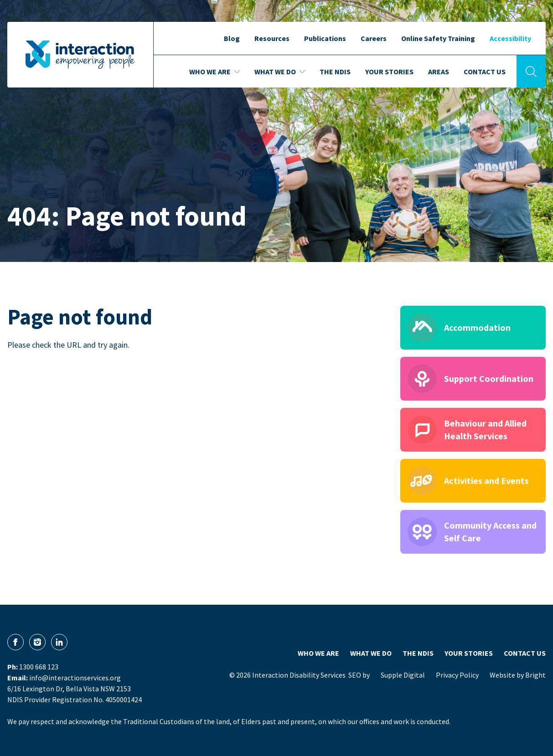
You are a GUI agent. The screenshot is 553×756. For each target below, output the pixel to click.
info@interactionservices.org (75, 678)
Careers (374, 38)
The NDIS (335, 72)
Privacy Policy (457, 675)
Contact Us (485, 72)
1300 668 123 (39, 667)
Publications (325, 38)
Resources (272, 38)
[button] (548, 50)
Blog (232, 38)
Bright (535, 675)
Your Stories (389, 72)
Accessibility (510, 38)
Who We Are (318, 653)
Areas (439, 72)
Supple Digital (403, 675)
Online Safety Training (438, 38)
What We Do (371, 653)
